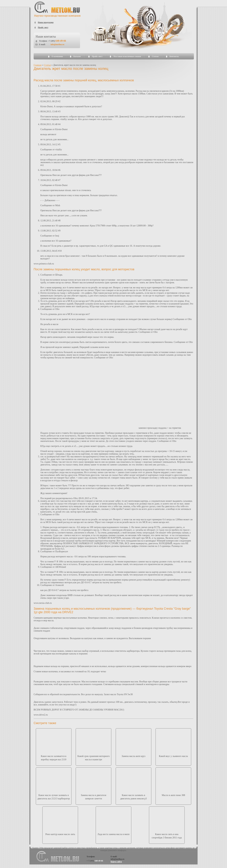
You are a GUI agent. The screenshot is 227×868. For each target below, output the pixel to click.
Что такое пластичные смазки (127, 56)
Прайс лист (43, 27)
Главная (38, 65)
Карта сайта (116, 862)
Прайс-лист (97, 56)
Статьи (155, 56)
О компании (57, 56)
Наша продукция (46, 22)
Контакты (174, 56)
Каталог (77, 56)
